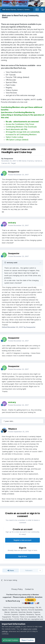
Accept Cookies (11, 640)
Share (11, 570)
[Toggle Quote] (5, 263)
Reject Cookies (27, 640)
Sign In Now (23, 556)
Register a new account (22, 540)
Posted (18, 175)
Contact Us (29, 589)
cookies (17, 627)
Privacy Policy (17, 589)
